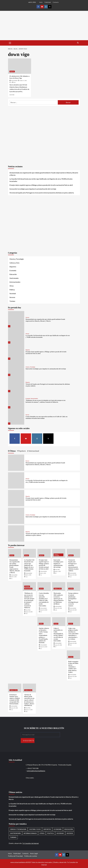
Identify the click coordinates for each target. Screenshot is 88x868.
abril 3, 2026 (14, 577)
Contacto (56, 2)
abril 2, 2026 (28, 575)
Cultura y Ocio (14, 263)
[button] (10, 43)
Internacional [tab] (34, 451)
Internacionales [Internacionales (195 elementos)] (30, 833)
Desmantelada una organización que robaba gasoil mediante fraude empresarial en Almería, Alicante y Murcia (44, 174)
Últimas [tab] (13, 451)
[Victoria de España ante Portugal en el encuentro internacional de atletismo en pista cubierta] (16, 384)
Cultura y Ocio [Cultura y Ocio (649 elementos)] (35, 829)
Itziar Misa (57, 569)
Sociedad (13, 293)
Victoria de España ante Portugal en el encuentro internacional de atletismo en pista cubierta (42, 193)
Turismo (12, 301)
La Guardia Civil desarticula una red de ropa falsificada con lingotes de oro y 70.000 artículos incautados (41, 180)
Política (12, 290)
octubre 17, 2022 (23, 80)
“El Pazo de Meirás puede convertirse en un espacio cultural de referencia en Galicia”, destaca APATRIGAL (29, 700)
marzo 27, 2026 (29, 710)
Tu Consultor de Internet (31, 843)
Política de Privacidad (15, 856)
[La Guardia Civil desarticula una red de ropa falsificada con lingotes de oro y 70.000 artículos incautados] (16, 335)
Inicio (41, 2)
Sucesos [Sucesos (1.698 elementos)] (70, 833)
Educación (13, 274)
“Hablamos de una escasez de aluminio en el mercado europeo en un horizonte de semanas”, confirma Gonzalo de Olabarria (29, 600)
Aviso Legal (34, 853)
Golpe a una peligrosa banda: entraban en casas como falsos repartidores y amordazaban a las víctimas (73, 634)
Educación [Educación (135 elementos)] (69, 829)
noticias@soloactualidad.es (36, 771)
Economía (13, 270)
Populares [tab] (22, 451)
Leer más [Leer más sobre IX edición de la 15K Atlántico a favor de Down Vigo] (12, 95)
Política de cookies (31, 856)
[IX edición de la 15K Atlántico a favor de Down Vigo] (20, 66)
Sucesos (12, 297)
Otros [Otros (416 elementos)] (42, 833)
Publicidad (48, 2)
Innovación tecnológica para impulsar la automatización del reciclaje (33, 189)
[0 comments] (11, 82)
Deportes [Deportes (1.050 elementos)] (47, 829)
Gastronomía (14, 278)
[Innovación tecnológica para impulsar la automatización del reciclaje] (16, 368)
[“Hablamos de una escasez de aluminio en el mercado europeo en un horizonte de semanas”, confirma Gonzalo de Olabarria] (16, 400)
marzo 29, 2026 (44, 647)
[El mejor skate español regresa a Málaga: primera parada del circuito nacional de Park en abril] (16, 352)
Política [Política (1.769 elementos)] (50, 833)
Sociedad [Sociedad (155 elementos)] (60, 833)
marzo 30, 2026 (73, 575)
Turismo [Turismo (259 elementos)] (13, 837)
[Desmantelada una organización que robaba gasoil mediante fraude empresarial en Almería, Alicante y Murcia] (16, 319)
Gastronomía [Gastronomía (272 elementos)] (15, 833)
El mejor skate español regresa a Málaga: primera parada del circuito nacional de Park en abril (41, 185)
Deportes (12, 71)
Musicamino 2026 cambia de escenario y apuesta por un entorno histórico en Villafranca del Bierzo (59, 599)
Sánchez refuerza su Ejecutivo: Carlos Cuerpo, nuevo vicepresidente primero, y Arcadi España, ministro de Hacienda (44, 635)
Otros (12, 286)
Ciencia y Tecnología (17, 259)
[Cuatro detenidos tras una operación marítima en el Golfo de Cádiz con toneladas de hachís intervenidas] (16, 417)
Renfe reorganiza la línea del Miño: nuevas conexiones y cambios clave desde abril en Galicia (73, 667)
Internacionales (15, 282)
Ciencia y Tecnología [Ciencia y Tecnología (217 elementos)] (18, 829)
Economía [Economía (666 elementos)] (58, 829)
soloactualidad (14, 80)
